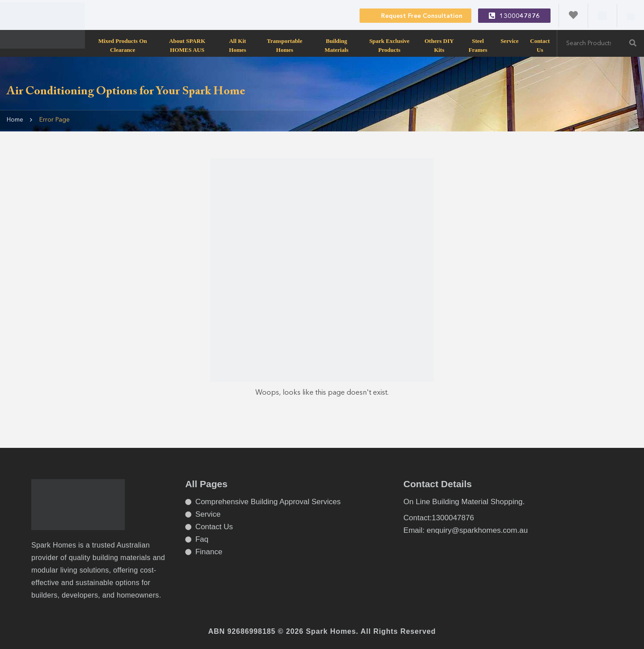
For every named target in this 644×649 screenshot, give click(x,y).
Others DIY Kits (439, 45)
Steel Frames (478, 45)
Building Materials (337, 45)
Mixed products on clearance (123, 45)
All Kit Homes (237, 45)
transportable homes (285, 45)
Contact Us (540, 45)
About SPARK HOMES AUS (187, 45)
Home (15, 120)
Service (509, 41)
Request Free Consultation (415, 15)
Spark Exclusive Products (390, 45)
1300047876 (514, 16)
